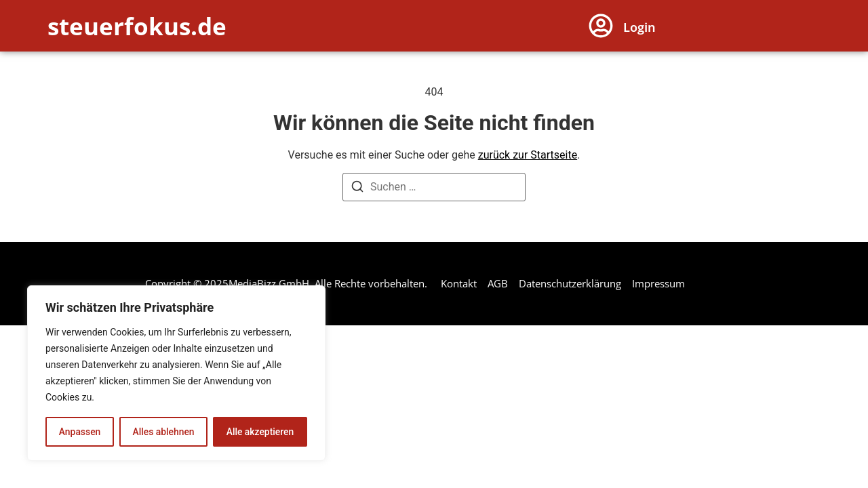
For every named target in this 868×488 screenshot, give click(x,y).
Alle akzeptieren (260, 432)
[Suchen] (357, 189)
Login (639, 27)
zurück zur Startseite (528, 155)
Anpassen (79, 432)
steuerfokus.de (137, 26)
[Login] (601, 26)
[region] (176, 373)
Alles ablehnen (163, 432)
